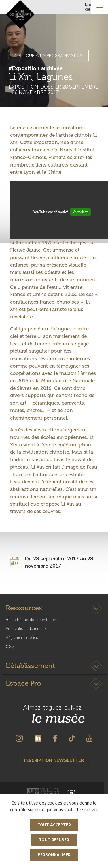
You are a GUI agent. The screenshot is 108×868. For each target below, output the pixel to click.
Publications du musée (26, 629)
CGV (10, 647)
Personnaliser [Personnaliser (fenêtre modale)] (54, 855)
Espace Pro (23, 683)
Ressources (24, 608)
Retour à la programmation (48, 55)
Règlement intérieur (23, 638)
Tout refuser (54, 840)
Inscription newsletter (54, 760)
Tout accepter (54, 825)
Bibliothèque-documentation (31, 620)
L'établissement (30, 666)
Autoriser (80, 212)
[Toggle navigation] (100, 7)
